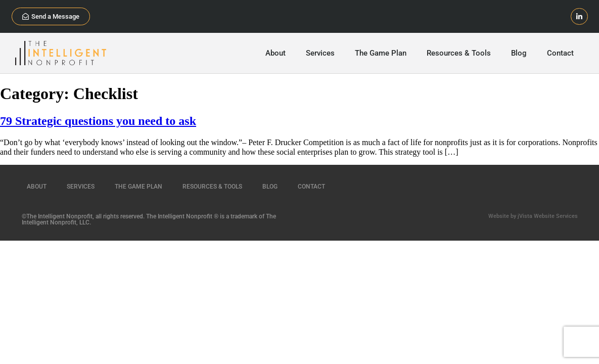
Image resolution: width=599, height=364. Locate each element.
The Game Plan (381, 53)
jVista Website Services (548, 216)
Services (320, 53)
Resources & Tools (459, 53)
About (275, 53)
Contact (560, 53)
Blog (519, 53)
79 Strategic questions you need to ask (98, 121)
